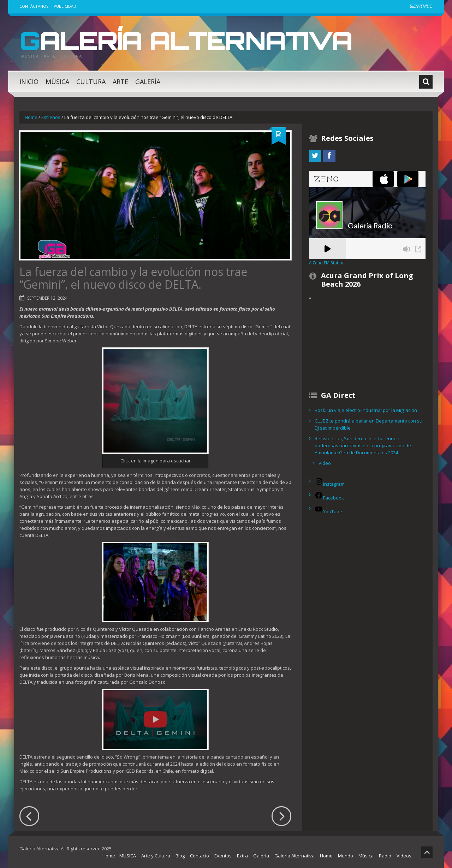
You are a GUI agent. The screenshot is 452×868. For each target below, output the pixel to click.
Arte (120, 82)
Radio (385, 856)
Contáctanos (34, 6)
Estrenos (51, 117)
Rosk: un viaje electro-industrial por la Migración (366, 410)
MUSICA (128, 856)
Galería (148, 82)
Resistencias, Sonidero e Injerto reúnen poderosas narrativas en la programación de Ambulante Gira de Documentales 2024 (363, 445)
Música (57, 82)
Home (31, 117)
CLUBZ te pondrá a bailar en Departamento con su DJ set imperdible (368, 424)
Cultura (91, 82)
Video (325, 463)
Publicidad (65, 6)
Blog (180, 856)
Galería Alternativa (189, 40)
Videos (404, 856)
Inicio (29, 82)
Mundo (346, 856)
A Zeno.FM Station (327, 263)
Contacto (200, 856)
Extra (242, 856)
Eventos (223, 856)
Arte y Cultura (156, 856)
